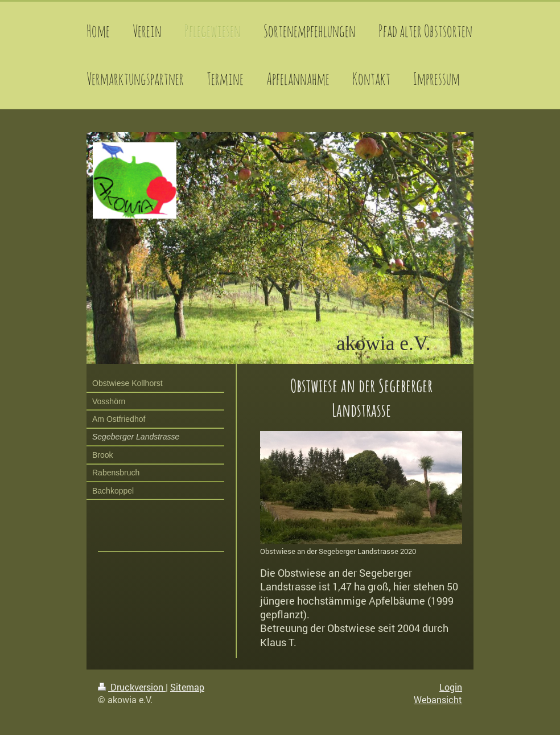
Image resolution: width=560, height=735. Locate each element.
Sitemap (187, 687)
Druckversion (132, 687)
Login (451, 687)
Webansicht (438, 699)
